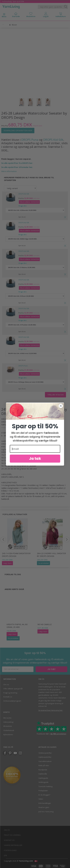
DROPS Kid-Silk (53, 140)
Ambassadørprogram (12, 701)
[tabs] (61, 15)
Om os (6, 685)
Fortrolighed (10, 850)
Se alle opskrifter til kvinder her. (17, 167)
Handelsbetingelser (13, 845)
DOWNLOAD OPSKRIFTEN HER (18, 130)
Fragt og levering (10, 693)
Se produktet (43, 563)
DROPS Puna (30, 140)
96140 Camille (45, 624)
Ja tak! (51, 669)
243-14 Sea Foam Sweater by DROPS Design (16, 555)
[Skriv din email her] (18, 669)
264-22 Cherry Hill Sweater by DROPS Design (51, 555)
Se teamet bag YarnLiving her (50, 710)
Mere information (9, 171)
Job (5, 855)
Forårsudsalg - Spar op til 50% (13, 1)
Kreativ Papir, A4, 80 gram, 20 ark (17, 626)
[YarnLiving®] (11, 6)
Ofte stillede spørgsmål (13, 689)
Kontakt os (8, 697)
